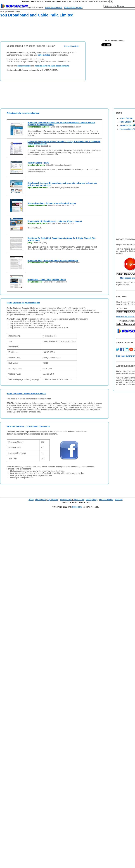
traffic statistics (44, 55)
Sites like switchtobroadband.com (66, 127)
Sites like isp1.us (43, 146)
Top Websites (53, 500)
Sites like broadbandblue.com (60, 223)
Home (31, 500)
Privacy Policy (92, 500)
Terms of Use (79, 500)
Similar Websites (126, 118)
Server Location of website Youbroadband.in (26, 394)
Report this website (72, 46)
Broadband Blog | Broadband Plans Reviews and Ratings (53, 261)
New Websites (66, 500)
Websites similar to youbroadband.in (23, 113)
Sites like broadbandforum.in (59, 165)
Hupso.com (77, 507)
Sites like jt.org (41, 243)
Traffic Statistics (127, 122)
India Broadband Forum (38, 163)
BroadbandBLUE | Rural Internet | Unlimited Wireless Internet (55, 221)
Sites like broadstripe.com (56, 282)
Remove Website (106, 500)
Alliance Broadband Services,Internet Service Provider (52, 203)
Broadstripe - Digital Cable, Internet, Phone (47, 280)
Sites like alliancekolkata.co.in (61, 205)
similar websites (24, 66)
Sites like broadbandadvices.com (65, 263)
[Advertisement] (57, 30)
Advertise (119, 500)
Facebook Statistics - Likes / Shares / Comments (28, 426)
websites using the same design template (52, 66)
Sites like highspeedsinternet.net (64, 187)
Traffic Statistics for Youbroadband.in (23, 303)
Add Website (40, 500)
